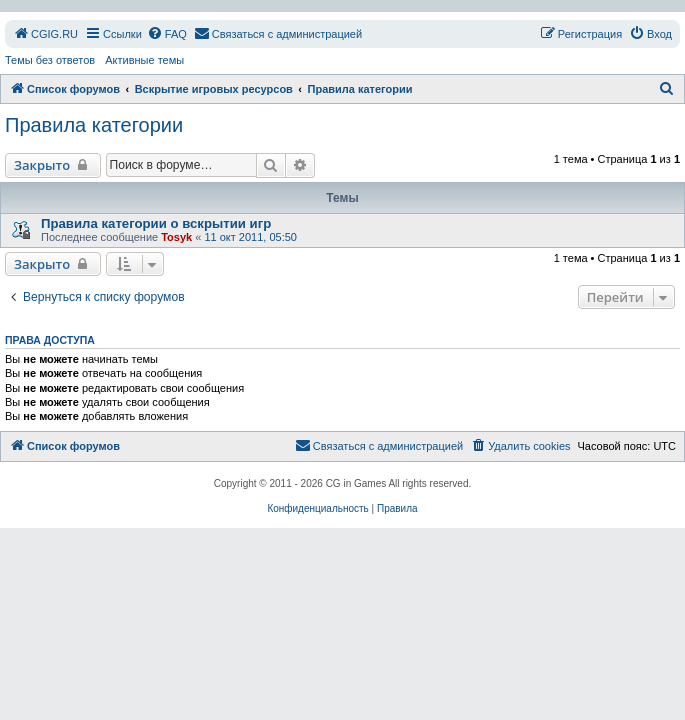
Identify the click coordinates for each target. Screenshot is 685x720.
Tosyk (176, 237)
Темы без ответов (50, 60)
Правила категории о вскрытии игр (156, 223)
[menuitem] (45, 34)
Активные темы (144, 60)
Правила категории (94, 125)
